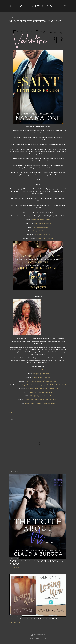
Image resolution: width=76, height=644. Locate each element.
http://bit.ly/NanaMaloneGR (42, 374)
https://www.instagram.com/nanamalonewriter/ (42, 388)
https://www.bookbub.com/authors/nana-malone (41, 400)
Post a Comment (19, 568)
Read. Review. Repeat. (35, 6)
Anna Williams (43, 638)
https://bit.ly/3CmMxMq (44, 238)
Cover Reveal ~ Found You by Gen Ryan (34, 619)
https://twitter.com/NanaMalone (41, 392)
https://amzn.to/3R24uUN (41, 220)
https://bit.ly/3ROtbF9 (40, 227)
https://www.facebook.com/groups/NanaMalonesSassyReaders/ (44, 385)
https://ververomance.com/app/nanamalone (40, 403)
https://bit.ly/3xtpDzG (40, 231)
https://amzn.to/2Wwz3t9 (41, 377)
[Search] (65, 5)
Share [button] (11, 412)
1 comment (17, 622)
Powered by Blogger (38, 635)
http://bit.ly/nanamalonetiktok (41, 396)
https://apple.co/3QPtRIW (42, 223)
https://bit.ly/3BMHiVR (42, 235)
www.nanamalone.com (41, 370)
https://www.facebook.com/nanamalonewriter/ (41, 381)
